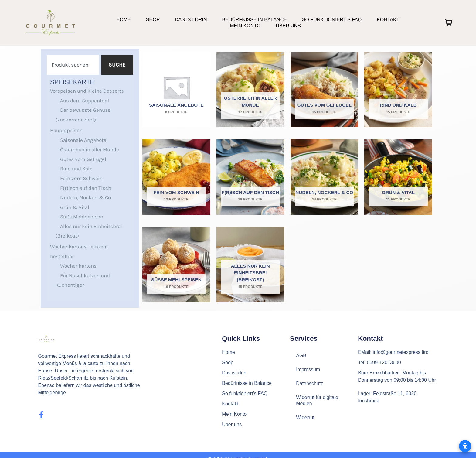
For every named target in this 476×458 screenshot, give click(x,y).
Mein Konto (245, 26)
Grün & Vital (75, 207)
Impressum (308, 369)
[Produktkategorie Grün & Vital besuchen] (398, 177)
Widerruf (305, 417)
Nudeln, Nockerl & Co (85, 197)
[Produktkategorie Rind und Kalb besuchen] (398, 90)
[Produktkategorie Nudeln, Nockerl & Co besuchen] (325, 177)
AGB (301, 355)
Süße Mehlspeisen (82, 217)
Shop (153, 20)
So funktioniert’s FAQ (332, 20)
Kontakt (388, 20)
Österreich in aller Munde (90, 149)
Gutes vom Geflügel (83, 159)
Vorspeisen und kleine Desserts (87, 91)
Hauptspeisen (66, 130)
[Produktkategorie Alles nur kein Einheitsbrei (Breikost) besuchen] (250, 265)
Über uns (288, 26)
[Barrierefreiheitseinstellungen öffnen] (465, 446)
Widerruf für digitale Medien (317, 400)
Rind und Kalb (76, 169)
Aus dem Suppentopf (85, 101)
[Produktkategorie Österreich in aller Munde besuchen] (250, 90)
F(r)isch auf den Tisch (86, 188)
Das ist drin (191, 20)
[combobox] (73, 65)
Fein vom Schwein (81, 178)
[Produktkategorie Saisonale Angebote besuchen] (176, 90)
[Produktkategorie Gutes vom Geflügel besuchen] (325, 90)
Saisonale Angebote (83, 140)
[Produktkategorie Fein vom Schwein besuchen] (176, 177)
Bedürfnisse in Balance (255, 20)
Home (124, 20)
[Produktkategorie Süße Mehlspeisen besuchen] (176, 265)
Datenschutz (309, 383)
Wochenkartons (78, 266)
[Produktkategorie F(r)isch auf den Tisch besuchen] (250, 177)
